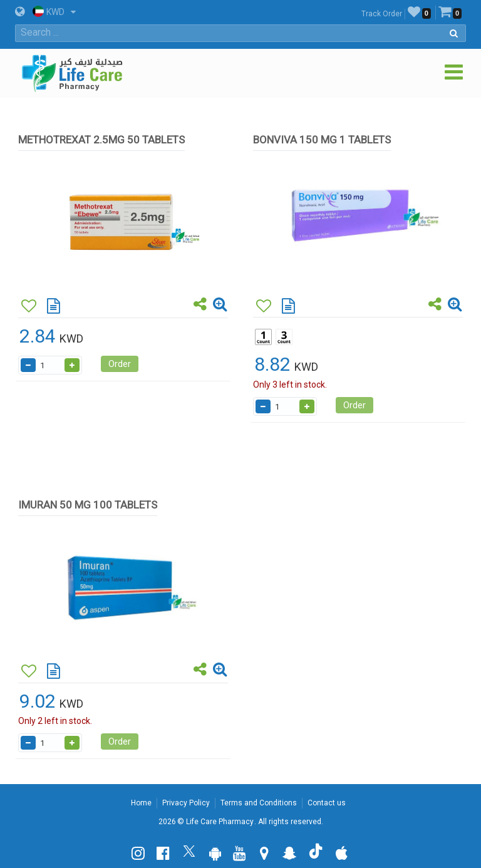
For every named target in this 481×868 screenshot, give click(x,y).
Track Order (382, 14)
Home (141, 803)
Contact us (327, 803)
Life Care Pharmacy (220, 822)
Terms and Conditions (259, 803)
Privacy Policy (186, 803)
